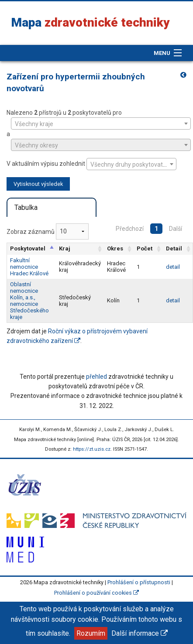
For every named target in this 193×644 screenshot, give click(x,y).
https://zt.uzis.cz (92, 449)
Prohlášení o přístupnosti (139, 582)
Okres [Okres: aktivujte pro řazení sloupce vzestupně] (115, 248)
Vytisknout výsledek (38, 184)
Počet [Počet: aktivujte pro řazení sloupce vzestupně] (145, 248)
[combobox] (101, 123)
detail (173, 267)
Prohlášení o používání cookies (96, 593)
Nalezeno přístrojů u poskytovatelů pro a (96, 130)
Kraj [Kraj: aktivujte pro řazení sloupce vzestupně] (65, 248)
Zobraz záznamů (48, 231)
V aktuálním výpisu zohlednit (91, 164)
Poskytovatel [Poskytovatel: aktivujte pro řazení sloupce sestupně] (28, 248)
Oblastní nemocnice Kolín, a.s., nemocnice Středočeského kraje (29, 301)
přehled (96, 377)
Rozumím (91, 633)
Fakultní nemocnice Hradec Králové (29, 267)
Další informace (140, 633)
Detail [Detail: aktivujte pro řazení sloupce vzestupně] (174, 248)
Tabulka (26, 207)
